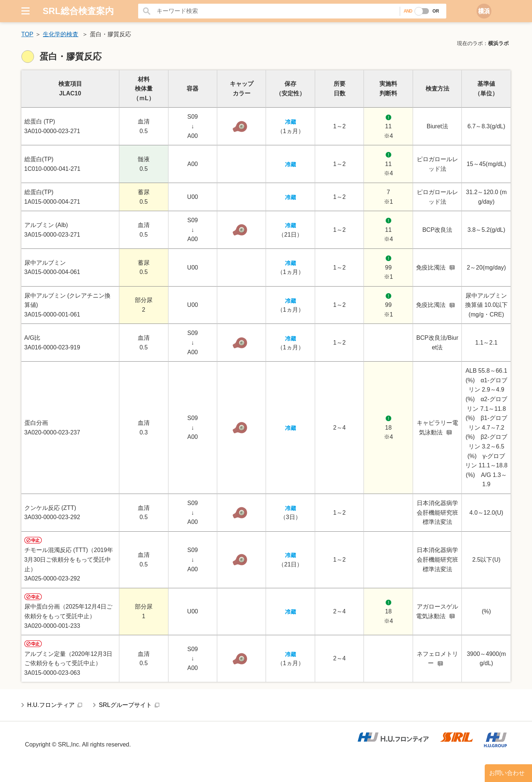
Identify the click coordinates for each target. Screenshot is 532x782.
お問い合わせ (507, 773)
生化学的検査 (61, 34)
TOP (28, 34)
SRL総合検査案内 (78, 11)
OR (436, 11)
